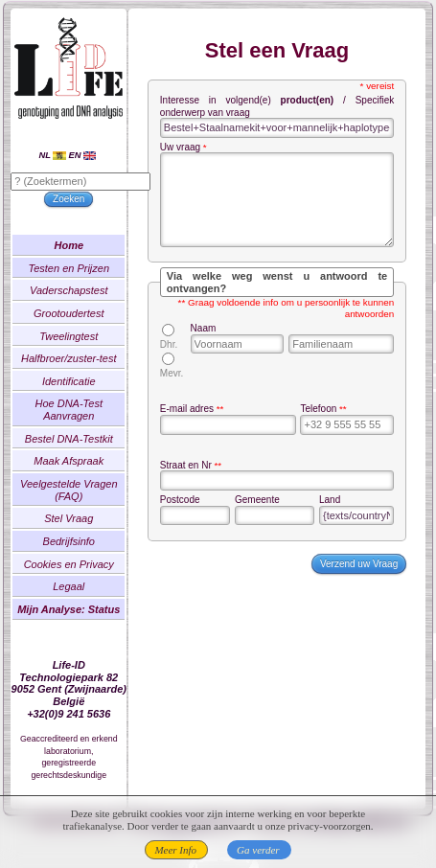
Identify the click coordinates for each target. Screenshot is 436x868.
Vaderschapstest (89, 301)
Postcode (200, 524)
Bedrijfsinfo (88, 552)
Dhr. (189, 356)
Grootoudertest (89, 324)
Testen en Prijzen (89, 278)
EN (102, 165)
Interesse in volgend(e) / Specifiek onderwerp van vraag (278, 118)
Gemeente (265, 524)
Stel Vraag (89, 529)
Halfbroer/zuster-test (89, 369)
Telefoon (315, 433)
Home (89, 256)
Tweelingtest (89, 346)
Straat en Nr (206, 488)
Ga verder (258, 850)
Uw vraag (200, 159)
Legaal (89, 597)
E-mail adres (207, 433)
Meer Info (175, 850)
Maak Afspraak (89, 471)
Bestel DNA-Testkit (88, 449)
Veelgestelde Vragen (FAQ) (89, 501)
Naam (218, 340)
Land (323, 524)
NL (72, 165)
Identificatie (89, 392)
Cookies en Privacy (88, 574)
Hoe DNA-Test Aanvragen (89, 420)
